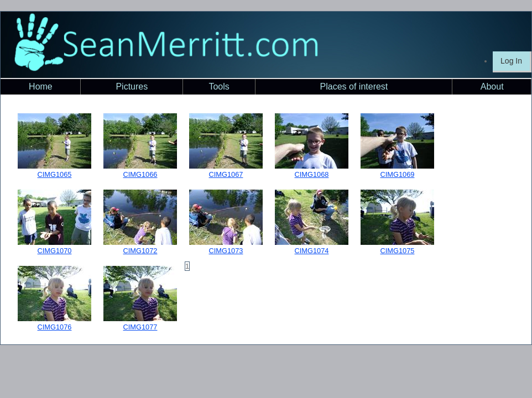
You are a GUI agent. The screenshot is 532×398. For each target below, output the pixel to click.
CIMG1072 (140, 251)
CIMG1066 (140, 174)
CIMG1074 (312, 251)
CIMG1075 (398, 251)
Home (41, 87)
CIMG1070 (55, 251)
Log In (511, 61)
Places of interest (354, 87)
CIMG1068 (312, 174)
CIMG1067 (226, 174)
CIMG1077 (140, 327)
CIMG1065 (55, 174)
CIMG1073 (226, 251)
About (492, 87)
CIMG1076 (55, 327)
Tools (219, 87)
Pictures (132, 87)
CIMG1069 (398, 174)
